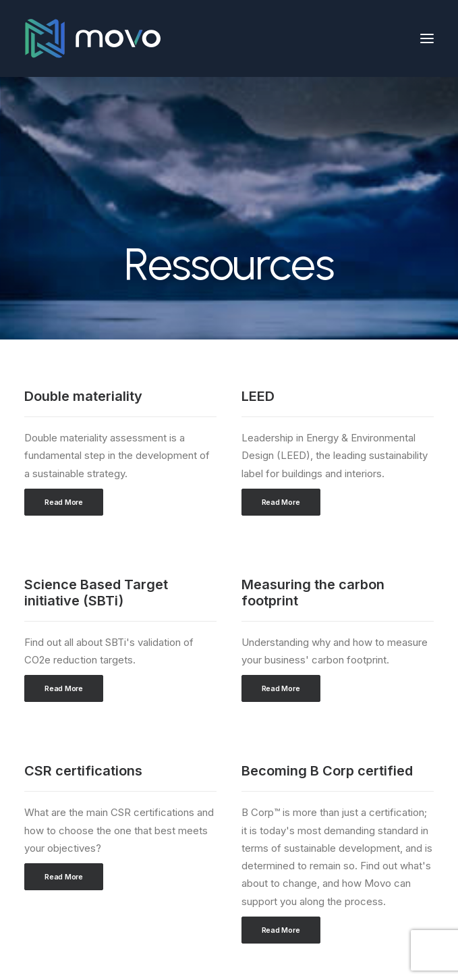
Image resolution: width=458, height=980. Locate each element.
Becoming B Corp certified (327, 771)
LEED (258, 396)
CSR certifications (83, 771)
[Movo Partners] (92, 38)
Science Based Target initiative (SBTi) (96, 593)
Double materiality (83, 396)
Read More (64, 502)
